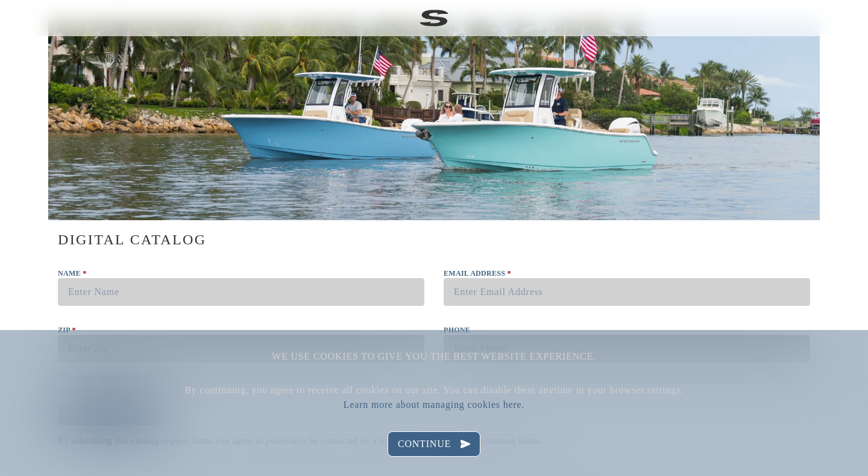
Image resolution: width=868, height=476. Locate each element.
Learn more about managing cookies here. (434, 405)
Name (72, 273)
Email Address (477, 273)
